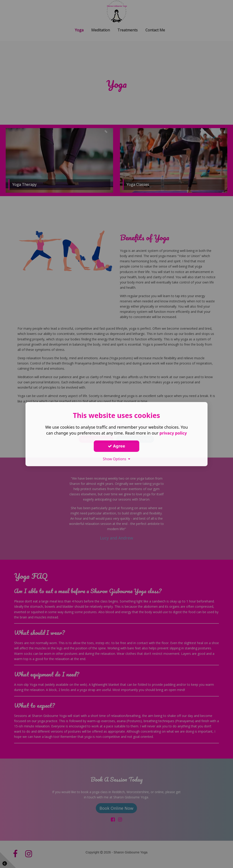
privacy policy (173, 433)
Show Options (116, 459)
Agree (116, 446)
